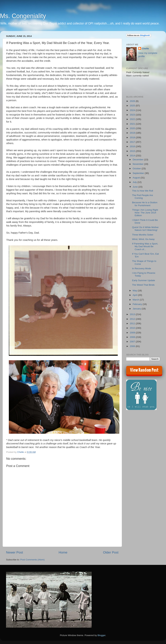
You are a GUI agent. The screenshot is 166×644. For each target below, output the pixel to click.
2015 (133, 151)
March (136, 300)
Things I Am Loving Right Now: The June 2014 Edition (145, 213)
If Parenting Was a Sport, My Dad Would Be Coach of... (145, 246)
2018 (133, 137)
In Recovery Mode (142, 268)
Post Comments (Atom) (33, 560)
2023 (133, 115)
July (135, 182)
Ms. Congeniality (23, 16)
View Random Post (144, 370)
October (137, 168)
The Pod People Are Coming (143, 197)
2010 (133, 328)
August (137, 178)
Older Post (111, 552)
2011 (133, 323)
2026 (133, 101)
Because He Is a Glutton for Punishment (145, 204)
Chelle (145, 49)
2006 (133, 346)
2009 (133, 333)
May (135, 291)
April (135, 295)
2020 (133, 128)
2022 (133, 119)
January (137, 309)
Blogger (102, 635)
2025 (133, 106)
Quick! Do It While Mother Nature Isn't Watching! (145, 229)
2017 (133, 142)
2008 (133, 337)
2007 (133, 342)
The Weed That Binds (143, 285)
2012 (133, 319)
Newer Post (15, 552)
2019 (133, 133)
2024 (133, 110)
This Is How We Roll (143, 191)
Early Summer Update (144, 280)
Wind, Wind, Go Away (143, 239)
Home (63, 552)
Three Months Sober (143, 235)
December (138, 160)
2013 (133, 314)
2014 (133, 156)
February (138, 304)
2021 (133, 124)
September (139, 173)
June (135, 187)
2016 (133, 146)
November (138, 164)
